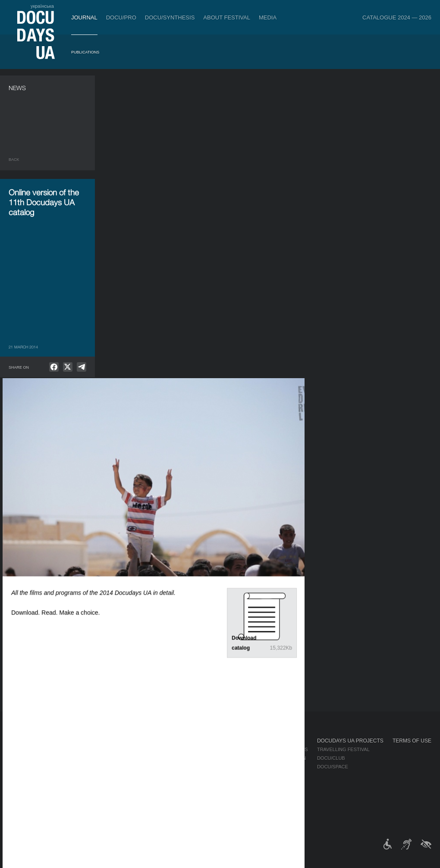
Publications (85, 52)
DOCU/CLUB (331, 758)
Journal (84, 17)
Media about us (288, 749)
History (220, 801)
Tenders (221, 793)
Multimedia (282, 767)
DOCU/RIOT (319, 598)
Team (216, 767)
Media (268, 17)
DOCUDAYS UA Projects (350, 741)
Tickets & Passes (76, 741)
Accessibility (227, 784)
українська (42, 6)
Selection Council (234, 758)
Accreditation (287, 758)
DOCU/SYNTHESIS (170, 17)
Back (14, 160)
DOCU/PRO (121, 17)
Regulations (226, 749)
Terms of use (412, 741)
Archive (220, 810)
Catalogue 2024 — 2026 (397, 17)
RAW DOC (121, 758)
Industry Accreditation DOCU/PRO (155, 749)
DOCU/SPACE (333, 767)
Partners (222, 775)
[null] (54, 367)
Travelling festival (343, 749)
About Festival (227, 17)
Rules (60, 749)
